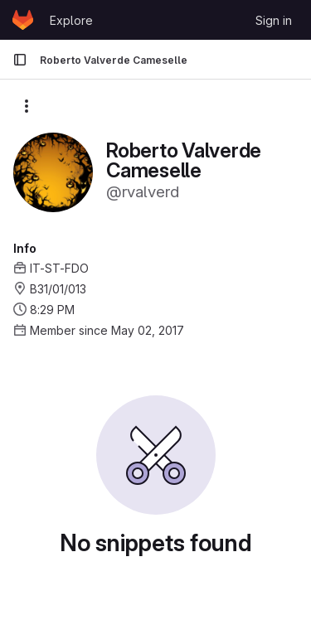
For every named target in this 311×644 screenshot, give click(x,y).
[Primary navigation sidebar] (20, 60)
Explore (71, 20)
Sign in (274, 20)
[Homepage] (23, 20)
